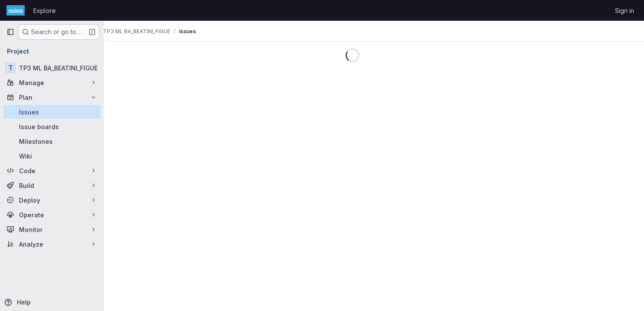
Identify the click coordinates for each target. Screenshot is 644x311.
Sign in (625, 11)
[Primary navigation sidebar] (10, 32)
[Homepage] (16, 10)
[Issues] (52, 112)
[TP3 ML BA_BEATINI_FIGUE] (52, 68)
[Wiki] (52, 156)
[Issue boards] (52, 127)
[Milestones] (52, 141)
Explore (45, 11)
